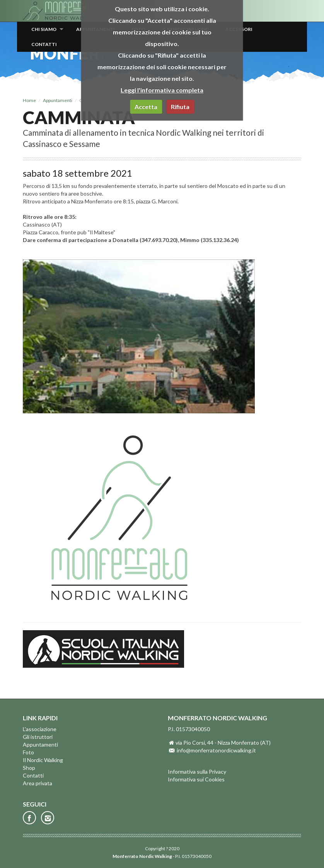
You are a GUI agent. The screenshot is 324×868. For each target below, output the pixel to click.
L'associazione (40, 729)
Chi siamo (44, 29)
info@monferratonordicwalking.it (216, 750)
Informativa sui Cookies (196, 779)
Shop (29, 768)
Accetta (146, 107)
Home (29, 100)
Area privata (38, 783)
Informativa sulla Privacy (197, 772)
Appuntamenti (58, 100)
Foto (28, 752)
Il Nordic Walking (43, 760)
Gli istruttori (38, 737)
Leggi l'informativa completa (162, 90)
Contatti (44, 44)
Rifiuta (180, 107)
